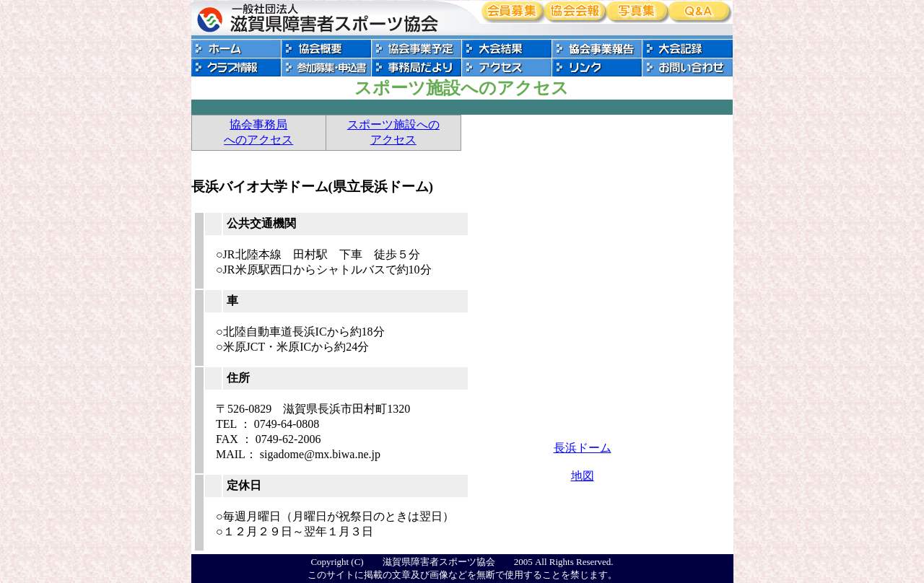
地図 (583, 476)
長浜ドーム (583, 448)
